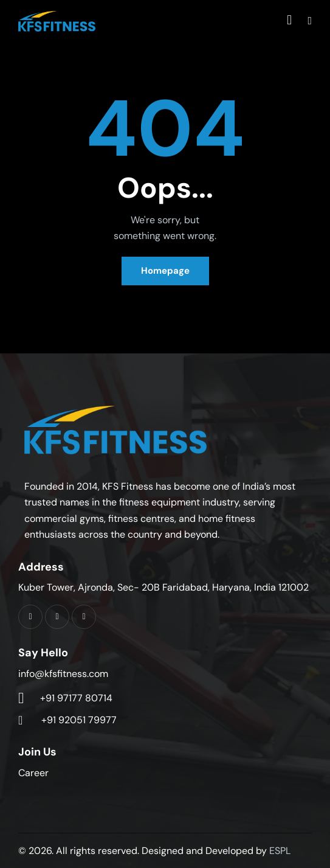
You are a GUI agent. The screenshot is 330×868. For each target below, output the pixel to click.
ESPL (280, 851)
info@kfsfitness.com (63, 674)
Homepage (165, 271)
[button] (310, 21)
